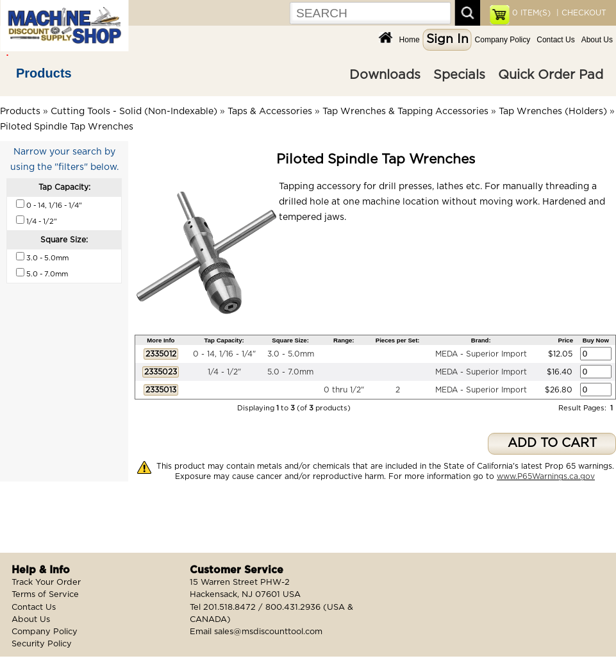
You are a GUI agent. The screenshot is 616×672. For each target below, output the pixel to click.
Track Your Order (46, 583)
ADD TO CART (552, 443)
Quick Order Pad (551, 75)
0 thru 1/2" (344, 390)
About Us (597, 40)
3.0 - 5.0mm (291, 354)
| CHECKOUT (580, 13)
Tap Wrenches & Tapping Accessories (405, 112)
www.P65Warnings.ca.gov (546, 476)
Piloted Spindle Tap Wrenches (67, 127)
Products (44, 73)
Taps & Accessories (270, 112)
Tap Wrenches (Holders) (553, 112)
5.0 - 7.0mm (290, 372)
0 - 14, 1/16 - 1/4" (224, 354)
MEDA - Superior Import (481, 354)
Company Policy (503, 40)
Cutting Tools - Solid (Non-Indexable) (134, 112)
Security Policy (42, 644)
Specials (459, 75)
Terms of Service (45, 595)
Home (410, 40)
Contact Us (555, 40)
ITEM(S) (531, 13)
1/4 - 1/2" (224, 372)
